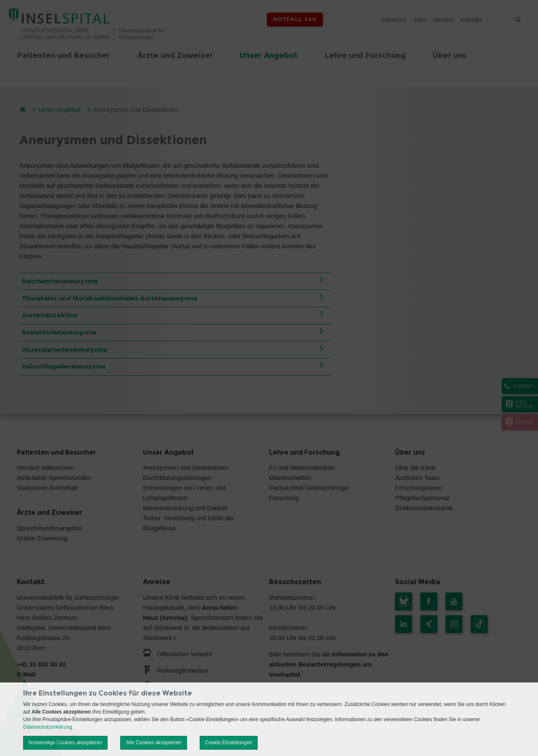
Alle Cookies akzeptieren (153, 743)
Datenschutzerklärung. (48, 727)
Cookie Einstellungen (229, 743)
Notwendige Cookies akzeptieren (65, 743)
